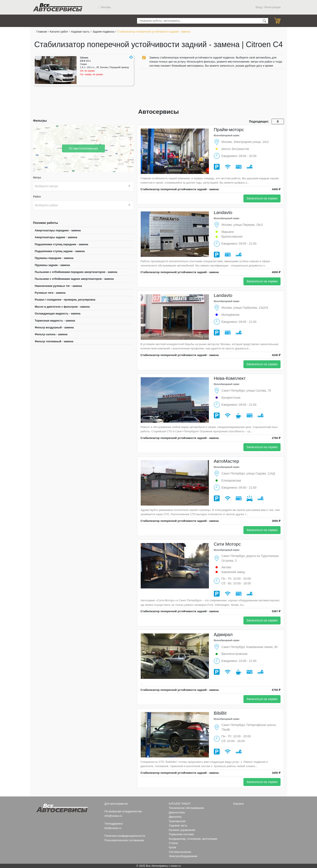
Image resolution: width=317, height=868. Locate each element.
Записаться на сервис (262, 198)
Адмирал (223, 634)
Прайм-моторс (229, 129)
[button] (131, 57)
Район (37, 197)
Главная (42, 32)
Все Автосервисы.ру (58, 7)
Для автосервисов (116, 804)
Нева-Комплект (230, 378)
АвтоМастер (226, 461)
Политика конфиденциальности (125, 836)
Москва (105, 7)
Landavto (223, 212)
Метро (37, 177)
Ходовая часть (80, 32)
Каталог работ (59, 32)
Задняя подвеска (103, 32)
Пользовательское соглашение (124, 840)
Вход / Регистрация (268, 7)
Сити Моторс (227, 544)
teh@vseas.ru (113, 828)
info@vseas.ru (113, 816)
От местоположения (84, 148)
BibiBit (220, 713)
